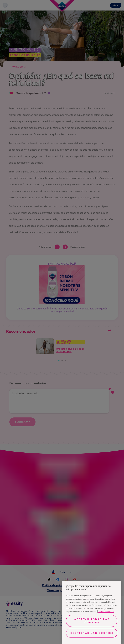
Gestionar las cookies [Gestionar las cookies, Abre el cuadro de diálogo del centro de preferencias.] (92, 633)
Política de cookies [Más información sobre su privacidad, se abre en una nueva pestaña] (106, 612)
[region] (92, 613)
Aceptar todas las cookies (92, 621)
